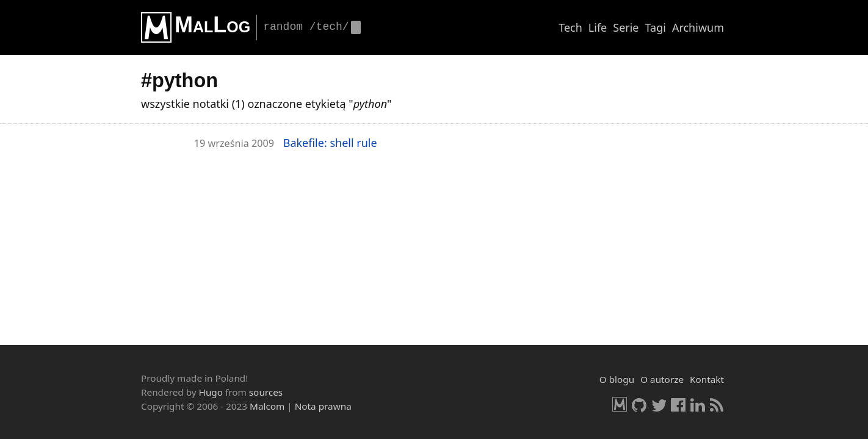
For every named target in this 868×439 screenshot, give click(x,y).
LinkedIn (698, 404)
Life (598, 27)
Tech (570, 27)
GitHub (639, 404)
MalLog (212, 25)
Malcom (267, 406)
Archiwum (698, 27)
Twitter (659, 404)
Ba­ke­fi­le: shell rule (330, 143)
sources (266, 392)
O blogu (617, 379)
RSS (717, 404)
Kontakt (707, 379)
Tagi (656, 27)
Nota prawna (323, 406)
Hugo (211, 392)
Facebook (678, 404)
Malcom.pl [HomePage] (620, 404)
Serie (626, 27)
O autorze (662, 379)
